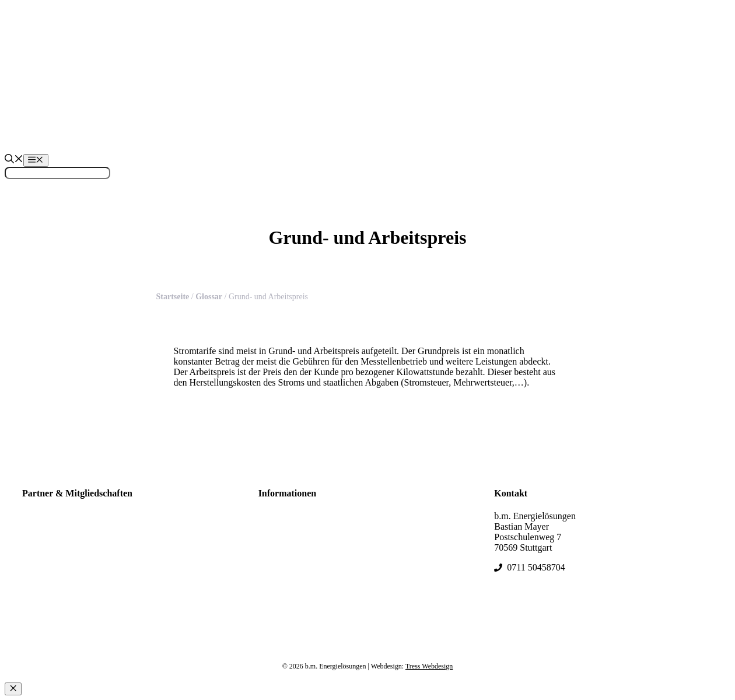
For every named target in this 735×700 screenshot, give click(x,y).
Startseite (173, 297)
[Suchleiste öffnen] (14, 160)
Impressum (279, 556)
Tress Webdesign (429, 666)
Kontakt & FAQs (290, 543)
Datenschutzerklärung (299, 568)
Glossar (209, 297)
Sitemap (274, 530)
